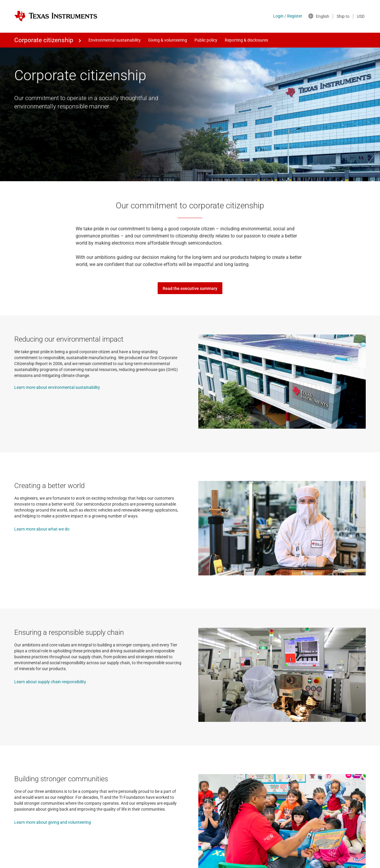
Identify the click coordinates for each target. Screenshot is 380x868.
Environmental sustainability (115, 40)
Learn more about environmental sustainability (57, 387)
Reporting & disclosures (246, 40)
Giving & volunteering (168, 40)
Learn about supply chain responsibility (50, 682)
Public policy (206, 40)
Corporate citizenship (44, 40)
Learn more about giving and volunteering (53, 822)
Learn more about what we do (42, 529)
